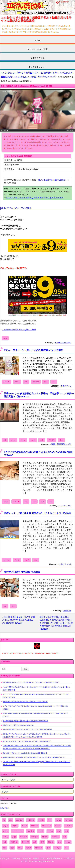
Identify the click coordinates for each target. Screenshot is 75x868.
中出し (17, 382)
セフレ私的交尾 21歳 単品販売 (52, 180)
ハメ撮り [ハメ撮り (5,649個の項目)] (30, 831)
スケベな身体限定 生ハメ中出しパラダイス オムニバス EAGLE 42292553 (27, 730)
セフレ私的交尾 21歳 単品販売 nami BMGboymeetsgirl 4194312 (26, 86)
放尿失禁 (36, 382)
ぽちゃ (13, 440)
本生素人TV (66, 386)
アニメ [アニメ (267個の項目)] (24, 826)
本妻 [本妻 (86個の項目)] (35, 842)
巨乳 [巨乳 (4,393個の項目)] (65, 837)
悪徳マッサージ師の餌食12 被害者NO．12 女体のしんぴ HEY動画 (37, 513)
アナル (23, 440)
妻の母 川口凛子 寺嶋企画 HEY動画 (22, 572)
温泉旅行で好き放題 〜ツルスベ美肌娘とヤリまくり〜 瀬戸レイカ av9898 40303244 (31, 683)
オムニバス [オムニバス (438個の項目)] (47, 826)
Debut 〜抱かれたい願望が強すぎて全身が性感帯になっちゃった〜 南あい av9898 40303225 (34, 757)
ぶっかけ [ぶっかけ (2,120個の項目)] (68, 820)
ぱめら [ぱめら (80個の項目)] (58, 820)
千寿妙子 (51, 440)
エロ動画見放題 (37, 58)
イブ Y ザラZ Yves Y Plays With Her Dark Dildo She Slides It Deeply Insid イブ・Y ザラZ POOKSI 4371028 (35, 708)
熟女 (13, 606)
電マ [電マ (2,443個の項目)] (48, 848)
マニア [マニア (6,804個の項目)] (41, 831)
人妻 (42, 440)
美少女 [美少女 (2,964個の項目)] (28, 848)
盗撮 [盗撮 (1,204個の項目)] (12, 848)
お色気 (6, 502)
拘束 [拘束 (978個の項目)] (5, 842)
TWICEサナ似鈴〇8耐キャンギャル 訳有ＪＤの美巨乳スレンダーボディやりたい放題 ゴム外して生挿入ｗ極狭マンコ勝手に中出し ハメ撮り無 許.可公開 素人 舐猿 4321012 (37, 747)
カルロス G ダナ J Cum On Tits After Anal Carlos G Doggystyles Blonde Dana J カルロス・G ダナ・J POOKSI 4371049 (36, 763)
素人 (45, 382)
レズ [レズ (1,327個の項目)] (59, 831)
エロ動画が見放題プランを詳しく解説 (19, 330)
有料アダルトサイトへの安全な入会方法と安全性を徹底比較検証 (34, 198)
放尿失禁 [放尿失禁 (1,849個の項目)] (14, 842)
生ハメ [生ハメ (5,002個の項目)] (68, 842)
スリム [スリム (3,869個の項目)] (5, 831)
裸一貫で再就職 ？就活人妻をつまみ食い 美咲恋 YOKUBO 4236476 (25, 721)
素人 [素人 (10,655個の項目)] (20, 848)
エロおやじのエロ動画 (37, 49)
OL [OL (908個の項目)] (4, 820)
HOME (37, 41)
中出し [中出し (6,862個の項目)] (5, 837)
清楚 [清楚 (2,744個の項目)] (42, 842)
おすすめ (6, 382)
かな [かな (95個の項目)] (50, 820)
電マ (42, 502)
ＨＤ (54, 382)
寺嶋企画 (67, 611)
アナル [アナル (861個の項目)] (15, 826)
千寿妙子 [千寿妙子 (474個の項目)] (35, 837)
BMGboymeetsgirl (47, 77)
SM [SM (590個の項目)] (11, 820)
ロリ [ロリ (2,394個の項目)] (66, 831)
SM (5, 440)
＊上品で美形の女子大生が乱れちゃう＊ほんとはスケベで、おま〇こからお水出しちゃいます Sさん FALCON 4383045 (36, 689)
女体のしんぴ (65, 564)
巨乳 (26, 382)
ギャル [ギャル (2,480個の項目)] (58, 826)
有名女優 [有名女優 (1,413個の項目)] (25, 842)
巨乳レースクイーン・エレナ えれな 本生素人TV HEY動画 (33, 350)
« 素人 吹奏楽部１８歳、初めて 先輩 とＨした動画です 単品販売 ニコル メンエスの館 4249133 (18, 620)
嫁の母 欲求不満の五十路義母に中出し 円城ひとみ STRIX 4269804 (25, 702)
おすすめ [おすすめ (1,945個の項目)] (20, 820)
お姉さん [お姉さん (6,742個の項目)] (31, 820)
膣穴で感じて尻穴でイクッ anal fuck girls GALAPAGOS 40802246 (25, 753)
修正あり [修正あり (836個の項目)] (23, 837)
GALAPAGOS (65, 506)
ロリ (36, 560)
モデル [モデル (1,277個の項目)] (50, 831)
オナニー (16, 502)
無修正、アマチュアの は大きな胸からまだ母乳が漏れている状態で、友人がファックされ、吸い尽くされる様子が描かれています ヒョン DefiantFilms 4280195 (37, 735)
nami (5, 338)
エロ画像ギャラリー (37, 67)
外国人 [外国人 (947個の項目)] (45, 837)
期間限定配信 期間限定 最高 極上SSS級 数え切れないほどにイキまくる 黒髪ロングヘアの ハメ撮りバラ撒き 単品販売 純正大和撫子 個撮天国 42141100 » (56, 623)
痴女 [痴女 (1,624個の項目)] (5, 848)
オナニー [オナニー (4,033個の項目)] (35, 826)
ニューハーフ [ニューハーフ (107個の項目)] (17, 831)
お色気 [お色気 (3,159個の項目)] (41, 820)
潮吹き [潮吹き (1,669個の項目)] (51, 842)
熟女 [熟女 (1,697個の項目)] (59, 842)
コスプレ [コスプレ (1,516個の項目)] (68, 826)
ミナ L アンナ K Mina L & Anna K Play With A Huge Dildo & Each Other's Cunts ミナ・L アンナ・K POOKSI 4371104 (35, 696)
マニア (33, 440)
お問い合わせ (5, 808)
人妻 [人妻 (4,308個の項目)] (14, 837)
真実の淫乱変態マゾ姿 (61, 444)
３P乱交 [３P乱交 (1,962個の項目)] (57, 848)
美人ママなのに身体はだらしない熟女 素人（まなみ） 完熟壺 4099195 (26, 741)
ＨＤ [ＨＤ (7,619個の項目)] (66, 848)
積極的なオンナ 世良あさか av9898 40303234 (18, 725)
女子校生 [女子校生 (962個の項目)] (55, 837)
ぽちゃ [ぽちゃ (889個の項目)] (5, 826)
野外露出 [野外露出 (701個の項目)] (39, 848)
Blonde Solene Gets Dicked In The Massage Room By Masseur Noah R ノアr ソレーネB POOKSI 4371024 (35, 715)
